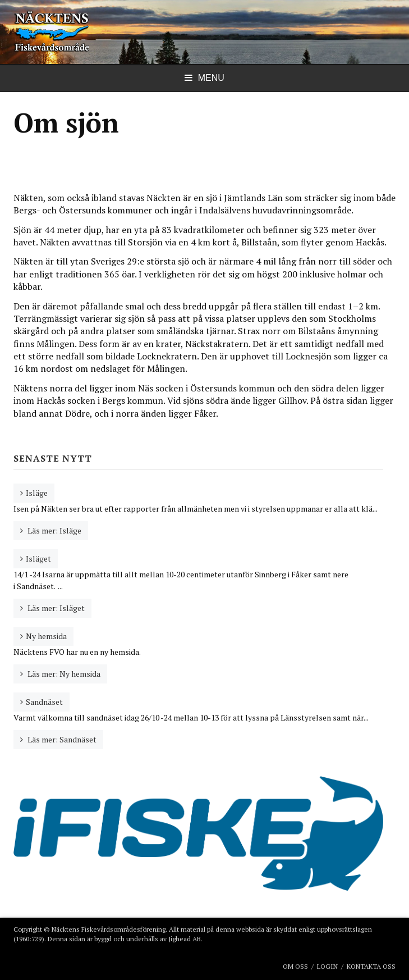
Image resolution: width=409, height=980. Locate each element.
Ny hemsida (46, 636)
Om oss (295, 966)
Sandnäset (44, 702)
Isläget (38, 559)
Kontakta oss (371, 966)
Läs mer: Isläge (54, 530)
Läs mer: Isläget (55, 608)
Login (327, 966)
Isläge (37, 493)
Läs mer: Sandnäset (61, 739)
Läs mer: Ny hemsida (63, 674)
